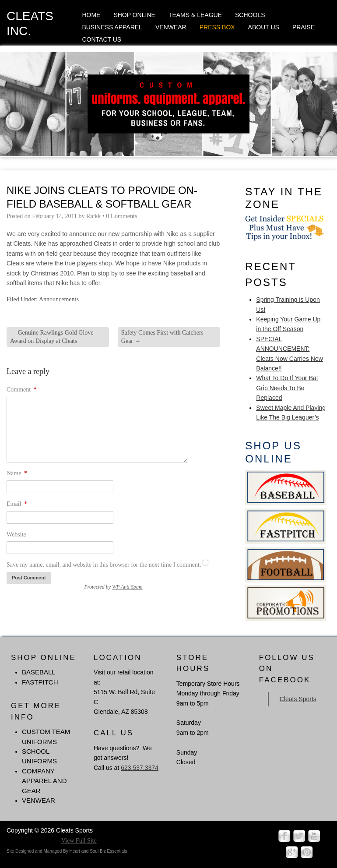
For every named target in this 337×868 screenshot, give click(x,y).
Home (91, 15)
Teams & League (195, 15)
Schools (250, 15)
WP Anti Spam (127, 587)
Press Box (217, 27)
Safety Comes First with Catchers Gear (162, 337)
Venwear (171, 27)
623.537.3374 (140, 768)
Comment (22, 390)
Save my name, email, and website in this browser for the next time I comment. (104, 565)
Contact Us (102, 39)
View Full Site (79, 841)
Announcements (59, 299)
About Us (264, 27)
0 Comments (121, 216)
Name (17, 473)
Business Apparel (112, 27)
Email (17, 504)
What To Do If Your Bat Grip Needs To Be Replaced (287, 388)
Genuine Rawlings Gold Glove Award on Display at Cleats (52, 337)
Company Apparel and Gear (44, 781)
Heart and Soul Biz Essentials (98, 851)
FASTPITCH (40, 682)
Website (16, 535)
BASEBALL (39, 672)
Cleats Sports (298, 699)
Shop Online (134, 15)
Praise (304, 27)
